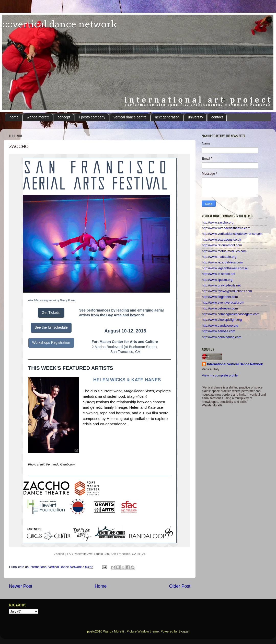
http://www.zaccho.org (218, 223)
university (195, 117)
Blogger (184, 631)
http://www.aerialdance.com (222, 337)
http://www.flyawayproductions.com (227, 291)
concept (64, 117)
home (14, 117)
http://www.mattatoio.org (219, 257)
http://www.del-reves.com (220, 308)
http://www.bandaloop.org (220, 326)
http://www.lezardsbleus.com (222, 262)
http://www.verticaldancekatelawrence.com (232, 234)
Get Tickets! (51, 313)
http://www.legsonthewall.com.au (225, 268)
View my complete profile (220, 375)
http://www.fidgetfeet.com (220, 297)
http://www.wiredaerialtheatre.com (226, 228)
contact (217, 117)
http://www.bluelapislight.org (222, 320)
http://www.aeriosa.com (218, 331)
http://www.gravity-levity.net (221, 285)
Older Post (180, 586)
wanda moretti (38, 117)
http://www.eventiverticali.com (223, 303)
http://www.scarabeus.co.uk (221, 240)
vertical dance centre (130, 117)
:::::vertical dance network (58, 24)
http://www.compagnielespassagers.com (231, 314)
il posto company (92, 117)
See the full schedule (51, 327)
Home (101, 586)
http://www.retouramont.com (222, 245)
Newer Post (21, 586)
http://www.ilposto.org (217, 280)
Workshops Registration (51, 342)
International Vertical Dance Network (235, 364)
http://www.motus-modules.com (224, 251)
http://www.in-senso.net (218, 274)
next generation (167, 117)
